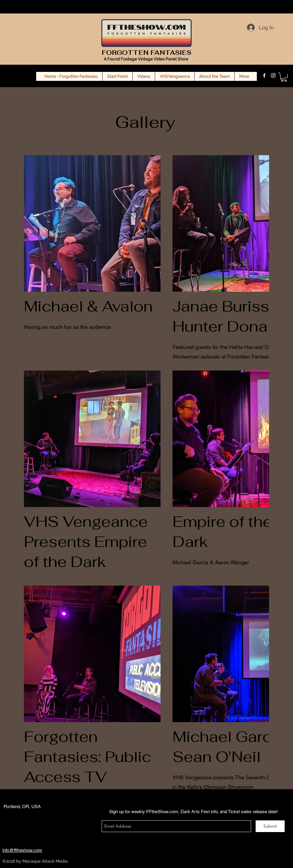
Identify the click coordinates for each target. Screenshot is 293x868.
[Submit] (270, 826)
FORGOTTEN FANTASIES (146, 53)
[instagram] (273, 75)
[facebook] (264, 75)
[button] (284, 77)
